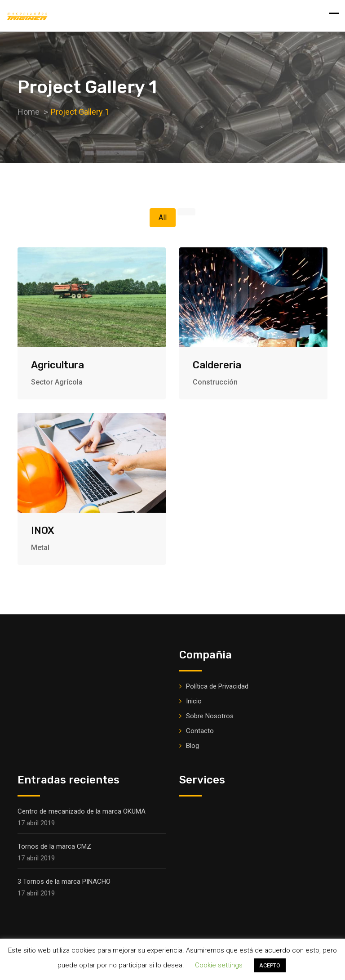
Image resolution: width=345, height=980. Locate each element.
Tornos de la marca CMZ (54, 846)
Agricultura (57, 365)
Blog (192, 746)
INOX (43, 530)
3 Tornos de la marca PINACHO (64, 882)
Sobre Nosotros (210, 716)
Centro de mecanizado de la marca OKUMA (82, 811)
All (163, 217)
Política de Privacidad (217, 686)
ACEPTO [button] (270, 965)
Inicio (194, 701)
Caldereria (217, 365)
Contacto (200, 731)
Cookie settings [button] (219, 965)
